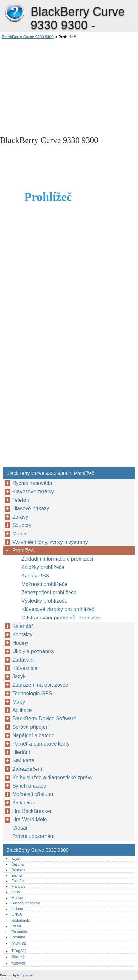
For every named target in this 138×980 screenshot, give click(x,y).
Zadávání (23, 660)
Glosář (20, 828)
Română (18, 937)
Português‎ (20, 932)
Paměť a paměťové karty (41, 744)
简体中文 (18, 957)
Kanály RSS (35, 576)
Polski (16, 926)
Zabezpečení (27, 769)
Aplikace (22, 710)
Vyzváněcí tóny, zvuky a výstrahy (50, 542)
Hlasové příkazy (31, 508)
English (17, 875)
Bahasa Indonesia (26, 903)
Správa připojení (31, 727)
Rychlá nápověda (32, 483)
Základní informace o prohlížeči (57, 559)
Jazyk (19, 677)
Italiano (17, 909)
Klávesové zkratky (33, 492)
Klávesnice (25, 668)
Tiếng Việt (19, 951)
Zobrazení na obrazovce (40, 685)
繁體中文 (18, 963)
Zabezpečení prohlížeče (49, 592)
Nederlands (21, 921)
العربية (16, 858)
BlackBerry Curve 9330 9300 (15, 13)
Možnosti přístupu (33, 794)
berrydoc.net (26, 975)
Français (18, 886)
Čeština (17, 864)
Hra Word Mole (30, 819)
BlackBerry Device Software (44, 719)
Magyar (17, 898)
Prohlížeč (23, 550)
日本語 (17, 914)
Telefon (21, 500)
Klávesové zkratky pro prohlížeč (58, 609)
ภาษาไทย (19, 943)
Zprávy (20, 517)
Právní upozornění (33, 836)
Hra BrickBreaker (32, 811)
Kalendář (23, 626)
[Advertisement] (69, 87)
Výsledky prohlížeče (44, 601)
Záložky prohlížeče (43, 567)
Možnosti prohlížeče (44, 584)
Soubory (22, 525)
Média (19, 534)
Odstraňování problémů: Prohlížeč (61, 618)
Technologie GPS (32, 693)
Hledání (21, 752)
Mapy (19, 702)
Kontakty (22, 635)
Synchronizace (29, 786)
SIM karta (23, 761)
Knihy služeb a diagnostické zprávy (53, 777)
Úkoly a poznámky (33, 651)
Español (18, 881)
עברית (16, 892)
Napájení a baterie (33, 735)
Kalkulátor (24, 803)
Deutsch (18, 870)
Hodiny (20, 643)
